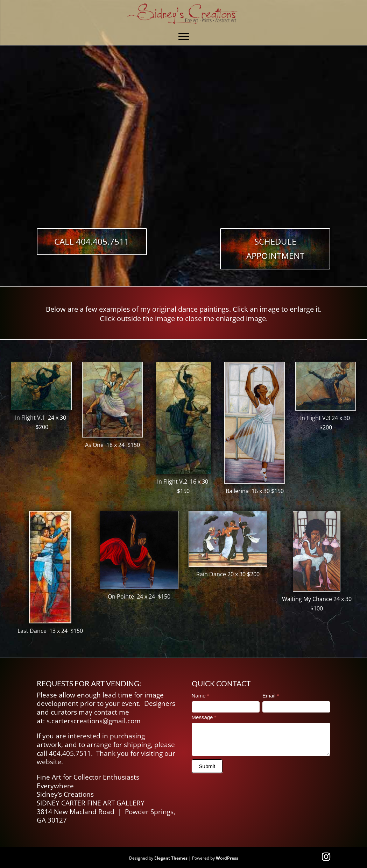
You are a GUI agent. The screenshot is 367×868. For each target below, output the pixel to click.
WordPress (227, 858)
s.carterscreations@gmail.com (94, 721)
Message (204, 717)
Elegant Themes (171, 858)
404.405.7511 (70, 753)
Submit (207, 766)
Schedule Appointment (275, 248)
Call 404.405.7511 (92, 241)
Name (200, 696)
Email (271, 696)
